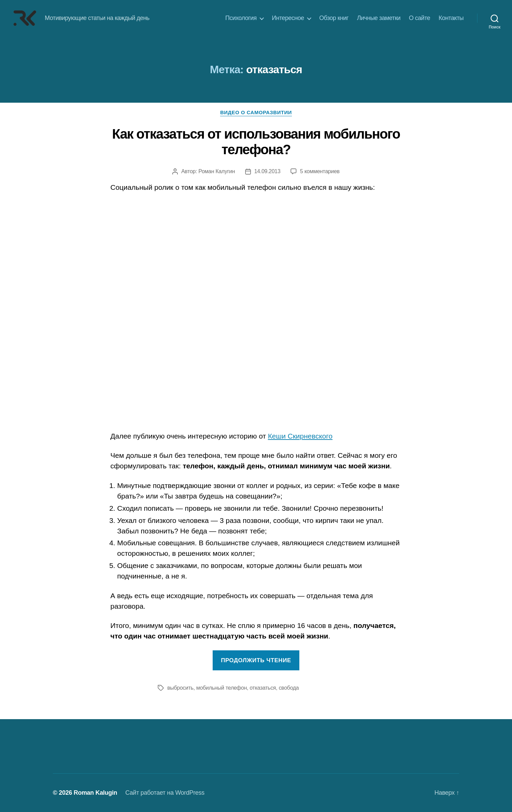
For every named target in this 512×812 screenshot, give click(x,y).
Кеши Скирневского (300, 436)
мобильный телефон (222, 688)
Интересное (288, 18)
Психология (241, 18)
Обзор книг (334, 18)
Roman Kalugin (95, 793)
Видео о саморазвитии (256, 112)
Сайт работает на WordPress (165, 793)
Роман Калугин (217, 171)
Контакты (451, 18)
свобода (289, 688)
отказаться (263, 688)
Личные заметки (379, 18)
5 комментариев (320, 171)
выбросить (180, 688)
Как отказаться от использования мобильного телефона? (256, 142)
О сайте (420, 18)
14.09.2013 (267, 171)
